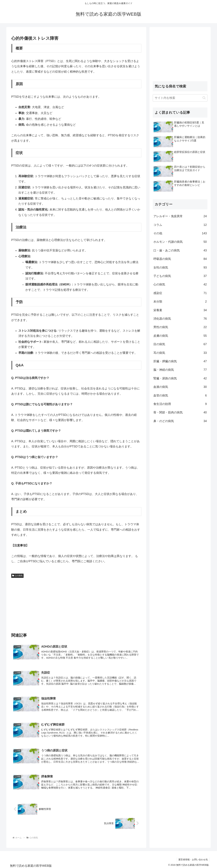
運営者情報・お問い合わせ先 (193, 858)
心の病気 (17, 576)
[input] (180, 98)
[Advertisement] (76, 604)
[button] (204, 98)
